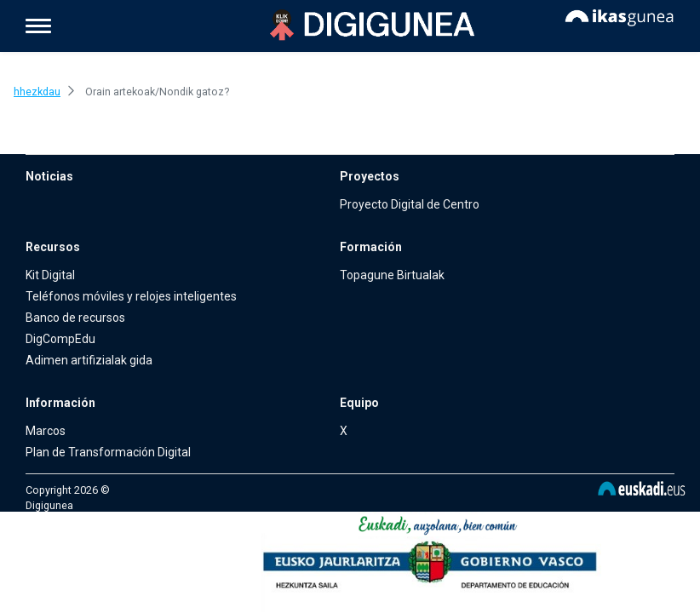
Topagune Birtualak (392, 275)
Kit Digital (50, 275)
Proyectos (370, 176)
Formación (371, 247)
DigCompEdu (60, 339)
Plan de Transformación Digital (108, 452)
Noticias (49, 176)
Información (60, 403)
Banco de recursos (75, 318)
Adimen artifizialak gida (89, 360)
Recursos (53, 247)
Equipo (359, 403)
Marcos (46, 431)
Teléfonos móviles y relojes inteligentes (131, 296)
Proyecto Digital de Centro (410, 204)
